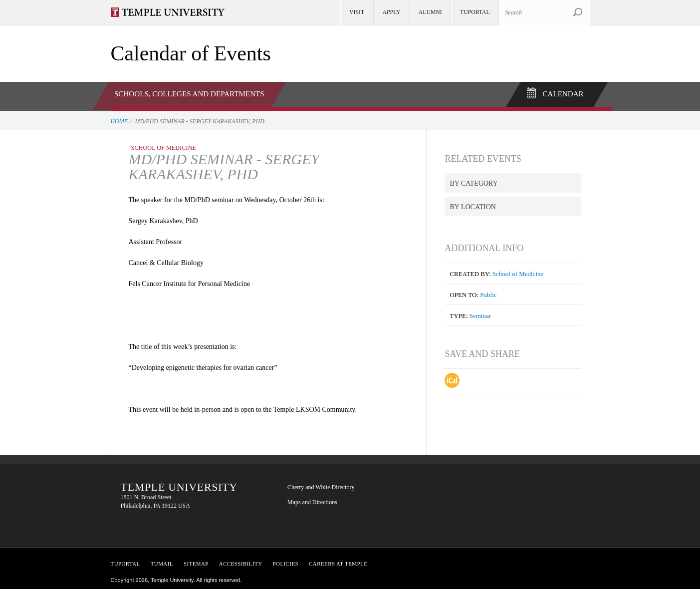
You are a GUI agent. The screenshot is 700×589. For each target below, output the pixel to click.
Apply (391, 12)
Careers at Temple (338, 561)
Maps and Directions (312, 500)
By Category (473, 181)
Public (488, 292)
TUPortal (125, 561)
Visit (357, 12)
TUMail (162, 561)
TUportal (475, 12)
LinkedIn (504, 487)
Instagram (474, 518)
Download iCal (452, 378)
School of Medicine (518, 271)
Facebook (445, 487)
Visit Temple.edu (172, 12)
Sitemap (196, 561)
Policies (286, 561)
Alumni (430, 12)
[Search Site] (544, 12)
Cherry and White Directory (321, 485)
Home (119, 118)
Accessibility (241, 561)
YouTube (445, 518)
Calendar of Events (191, 53)
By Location (472, 204)
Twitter (474, 487)
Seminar (480, 313)
